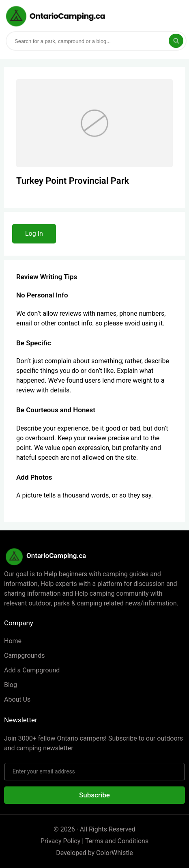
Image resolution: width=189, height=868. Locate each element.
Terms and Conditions (117, 841)
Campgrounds (24, 656)
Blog (11, 685)
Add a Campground (32, 670)
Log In (34, 234)
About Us (17, 699)
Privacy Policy (61, 841)
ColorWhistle (115, 853)
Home (13, 641)
